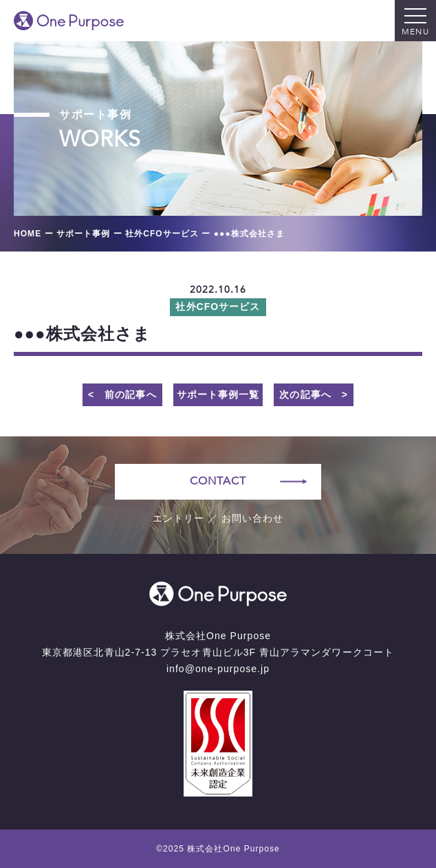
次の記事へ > (314, 394)
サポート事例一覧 (218, 394)
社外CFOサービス (218, 307)
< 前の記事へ (122, 394)
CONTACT (218, 481)
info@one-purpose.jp (218, 669)
